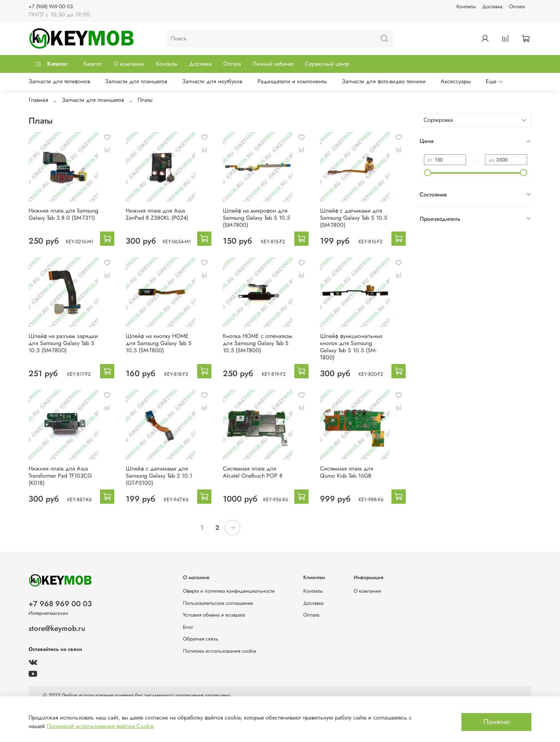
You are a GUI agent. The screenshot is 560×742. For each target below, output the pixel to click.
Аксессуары (456, 81)
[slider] (427, 173)
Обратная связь (201, 639)
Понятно (496, 722)
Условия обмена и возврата (214, 615)
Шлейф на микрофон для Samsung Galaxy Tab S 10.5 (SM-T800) (256, 218)
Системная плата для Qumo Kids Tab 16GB (347, 472)
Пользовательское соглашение (218, 603)
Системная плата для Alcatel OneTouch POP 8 (253, 472)
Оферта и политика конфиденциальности (229, 591)
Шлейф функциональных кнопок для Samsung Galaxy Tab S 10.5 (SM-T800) (351, 347)
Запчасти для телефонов (59, 81)
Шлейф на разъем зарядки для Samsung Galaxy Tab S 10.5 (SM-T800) (63, 343)
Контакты (466, 6)
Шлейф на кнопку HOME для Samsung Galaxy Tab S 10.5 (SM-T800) (159, 343)
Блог (188, 627)
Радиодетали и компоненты (292, 81)
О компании (129, 64)
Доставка (492, 6)
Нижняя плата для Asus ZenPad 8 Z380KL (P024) (157, 214)
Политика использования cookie (219, 651)
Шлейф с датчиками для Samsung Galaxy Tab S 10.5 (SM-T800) (354, 218)
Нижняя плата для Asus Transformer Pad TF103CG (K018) (60, 476)
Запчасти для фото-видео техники (384, 81)
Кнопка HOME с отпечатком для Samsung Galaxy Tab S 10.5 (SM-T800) (257, 343)
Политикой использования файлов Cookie (100, 726)
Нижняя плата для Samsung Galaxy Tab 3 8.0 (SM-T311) (63, 214)
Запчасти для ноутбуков (212, 81)
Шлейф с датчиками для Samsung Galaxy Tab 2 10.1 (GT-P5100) (159, 476)
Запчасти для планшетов (136, 81)
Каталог (51, 64)
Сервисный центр (327, 64)
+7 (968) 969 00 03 (51, 6)
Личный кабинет (273, 64)
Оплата (517, 6)
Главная (38, 100)
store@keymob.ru (57, 628)
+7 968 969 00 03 (60, 604)
